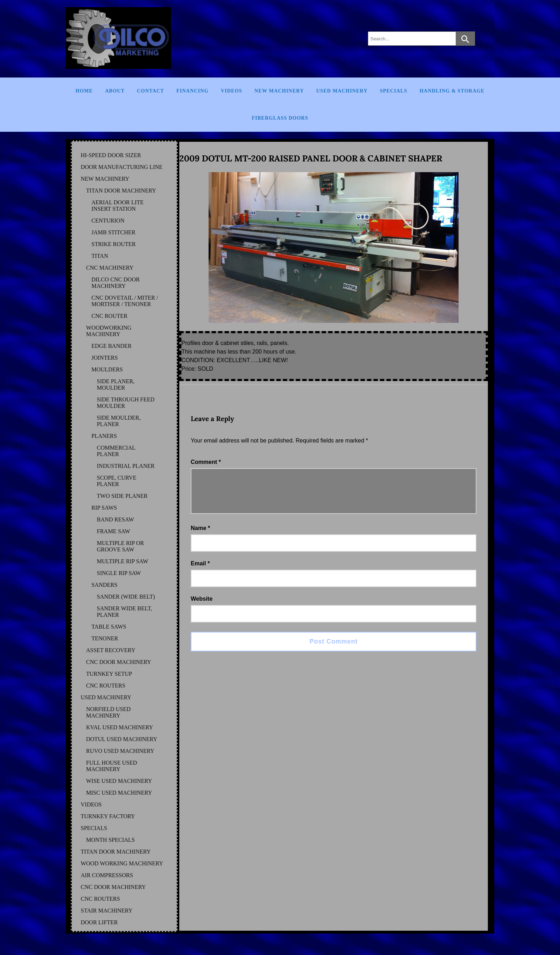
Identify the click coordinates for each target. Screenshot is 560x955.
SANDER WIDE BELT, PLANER (124, 612)
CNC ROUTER (109, 316)
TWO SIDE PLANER (122, 496)
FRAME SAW (113, 531)
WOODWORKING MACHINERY (109, 331)
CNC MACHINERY (110, 268)
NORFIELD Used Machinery (108, 712)
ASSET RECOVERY (111, 650)
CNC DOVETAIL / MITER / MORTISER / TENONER (125, 301)
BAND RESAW (115, 519)
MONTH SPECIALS (110, 840)
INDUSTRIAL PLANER (126, 466)
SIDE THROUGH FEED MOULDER (126, 403)
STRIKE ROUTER (114, 244)
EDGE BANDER (111, 346)
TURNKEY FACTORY (108, 816)
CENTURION (108, 221)
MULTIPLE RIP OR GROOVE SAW (120, 546)
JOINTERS (105, 358)
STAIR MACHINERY (107, 911)
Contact (150, 91)
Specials (394, 91)
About (115, 91)
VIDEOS (91, 804)
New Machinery (279, 91)
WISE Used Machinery (119, 781)
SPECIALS (94, 828)
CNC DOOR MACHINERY (119, 662)
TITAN (100, 256)
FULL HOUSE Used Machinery (112, 766)
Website (202, 607)
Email (200, 572)
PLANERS (104, 436)
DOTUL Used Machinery (122, 739)
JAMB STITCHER (113, 232)
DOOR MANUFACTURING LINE (122, 167)
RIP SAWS (104, 508)
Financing (192, 91)
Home (84, 91)
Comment (206, 462)
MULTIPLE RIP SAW (122, 561)
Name (200, 537)
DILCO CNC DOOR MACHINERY (116, 283)
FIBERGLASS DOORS (280, 118)
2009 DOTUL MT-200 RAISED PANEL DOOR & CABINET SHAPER (311, 158)
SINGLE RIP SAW (119, 573)
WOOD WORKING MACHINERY (122, 863)
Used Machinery (342, 91)
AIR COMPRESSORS (107, 875)
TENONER (105, 638)
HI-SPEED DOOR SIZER (111, 155)
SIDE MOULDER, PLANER (119, 421)
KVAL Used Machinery (120, 727)
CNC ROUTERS (106, 686)
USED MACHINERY (106, 697)
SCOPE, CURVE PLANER (117, 481)
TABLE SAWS (109, 627)
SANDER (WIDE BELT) (126, 597)
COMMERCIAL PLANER (116, 451)
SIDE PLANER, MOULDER (116, 384)
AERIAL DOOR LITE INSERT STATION (117, 206)
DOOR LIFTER (99, 922)
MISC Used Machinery (119, 793)
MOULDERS (107, 369)
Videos (231, 91)
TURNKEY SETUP (109, 674)
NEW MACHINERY (105, 179)
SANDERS (104, 585)
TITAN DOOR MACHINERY (121, 191)
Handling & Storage (452, 91)
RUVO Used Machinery (120, 751)
